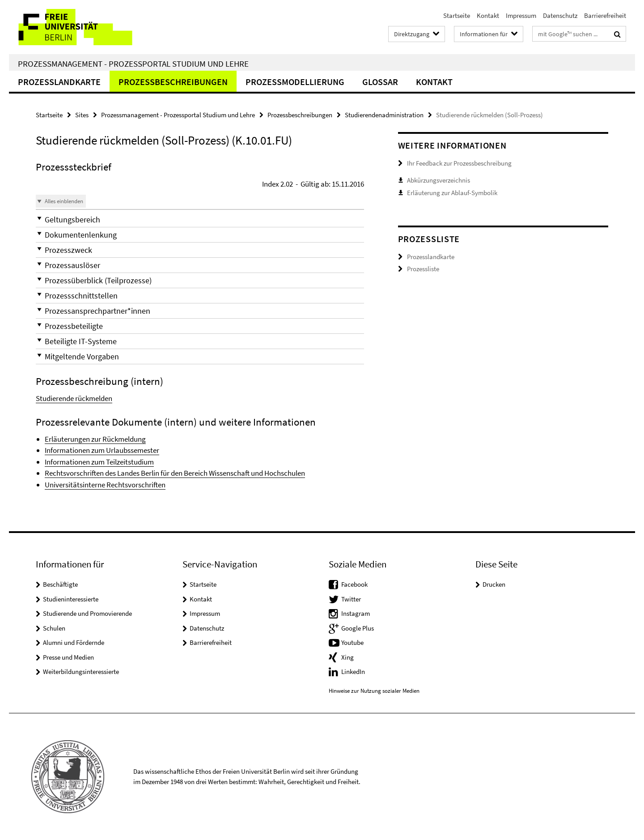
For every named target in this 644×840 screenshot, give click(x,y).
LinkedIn (353, 672)
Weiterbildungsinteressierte (81, 672)
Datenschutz (560, 15)
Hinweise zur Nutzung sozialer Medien (374, 691)
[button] (200, 220)
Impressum (521, 15)
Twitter (351, 599)
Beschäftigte (60, 584)
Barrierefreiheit (605, 15)
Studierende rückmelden (74, 398)
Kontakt (488, 15)
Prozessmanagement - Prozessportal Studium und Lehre (133, 64)
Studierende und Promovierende (87, 613)
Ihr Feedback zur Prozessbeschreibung (459, 163)
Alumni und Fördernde (74, 642)
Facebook (354, 584)
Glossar (380, 82)
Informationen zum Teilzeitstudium (99, 462)
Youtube (352, 642)
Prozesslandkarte (59, 82)
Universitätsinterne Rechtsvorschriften (105, 485)
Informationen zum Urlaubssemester (102, 450)
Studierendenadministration (384, 115)
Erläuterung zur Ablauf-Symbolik (452, 193)
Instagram (356, 613)
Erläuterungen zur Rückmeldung (95, 439)
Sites (82, 115)
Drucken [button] (494, 584)
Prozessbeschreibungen (173, 82)
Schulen (54, 628)
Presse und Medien (68, 657)
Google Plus (358, 628)
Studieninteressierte (71, 599)
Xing (347, 657)
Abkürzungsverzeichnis (439, 180)
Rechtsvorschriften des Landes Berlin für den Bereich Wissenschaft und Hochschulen (175, 473)
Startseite (457, 15)
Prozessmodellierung (295, 82)
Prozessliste (423, 269)
